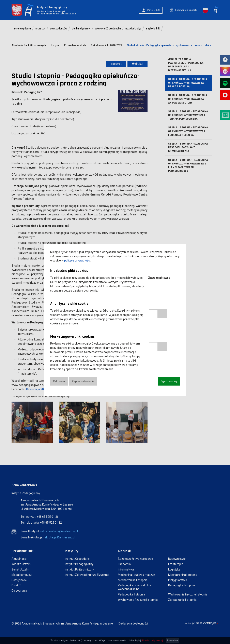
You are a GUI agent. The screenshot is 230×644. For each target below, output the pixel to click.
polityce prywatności (77, 260)
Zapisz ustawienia (83, 381)
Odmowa (59, 381)
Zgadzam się (169, 381)
